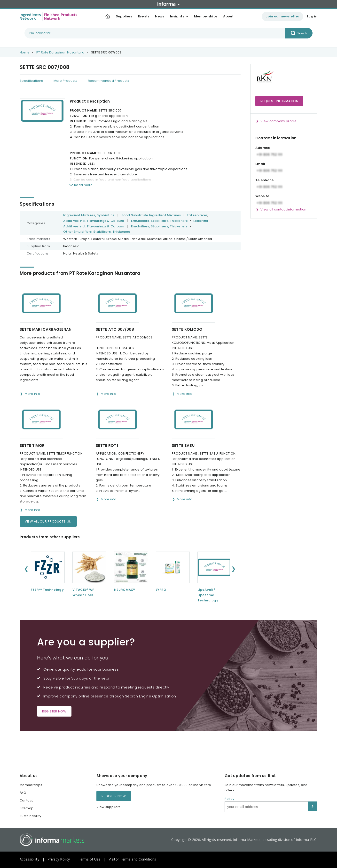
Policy (229, 799)
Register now (54, 711)
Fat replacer (197, 215)
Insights (177, 16)
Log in (312, 16)
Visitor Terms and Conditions (132, 859)
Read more (83, 185)
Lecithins (201, 221)
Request (279, 101)
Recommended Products (109, 81)
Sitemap (27, 808)
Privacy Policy (59, 859)
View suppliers (108, 807)
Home (25, 52)
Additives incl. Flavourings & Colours (94, 221)
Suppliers (124, 16)
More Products (66, 81)
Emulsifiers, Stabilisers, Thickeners (159, 221)
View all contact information (283, 209)
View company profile (278, 121)
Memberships (206, 16)
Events (144, 16)
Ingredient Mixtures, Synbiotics (89, 215)
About (228, 16)
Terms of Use (89, 859)
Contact (26, 800)
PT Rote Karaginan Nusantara (60, 52)
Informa (169, 4)
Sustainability (30, 816)
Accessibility (29, 859)
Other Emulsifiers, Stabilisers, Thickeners (97, 232)
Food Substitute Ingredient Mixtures (151, 215)
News (160, 16)
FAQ (23, 793)
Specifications (31, 81)
